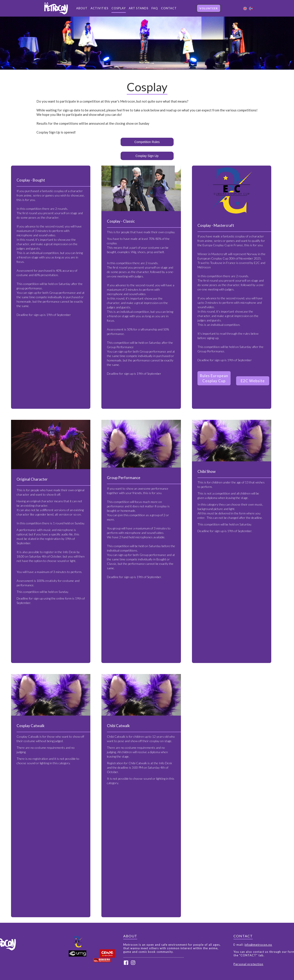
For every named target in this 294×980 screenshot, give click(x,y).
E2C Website (253, 381)
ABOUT (82, 8)
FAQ (155, 8)
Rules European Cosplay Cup (214, 378)
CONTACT (169, 8)
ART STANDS (139, 8)
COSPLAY (119, 8)
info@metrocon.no (258, 945)
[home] (56, 8)
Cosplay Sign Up (147, 156)
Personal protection (248, 964)
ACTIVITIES (100, 8)
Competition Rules (147, 142)
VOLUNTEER (209, 8)
